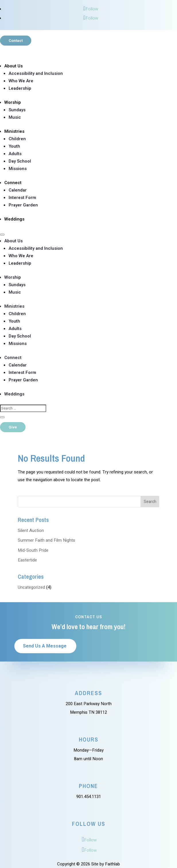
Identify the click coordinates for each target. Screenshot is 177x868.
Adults (15, 154)
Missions (18, 169)
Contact (16, 41)
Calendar (18, 190)
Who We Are (21, 81)
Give (13, 427)
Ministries (14, 131)
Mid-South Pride (33, 550)
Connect (13, 183)
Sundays (17, 110)
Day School (20, 161)
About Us (13, 66)
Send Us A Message (45, 646)
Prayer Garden (23, 205)
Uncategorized (31, 587)
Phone (88, 786)
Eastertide (27, 560)
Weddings (14, 219)
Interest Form (22, 198)
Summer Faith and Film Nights (46, 540)
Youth (14, 146)
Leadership (20, 88)
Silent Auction (31, 530)
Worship (13, 102)
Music (15, 117)
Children (17, 139)
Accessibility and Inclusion (36, 73)
